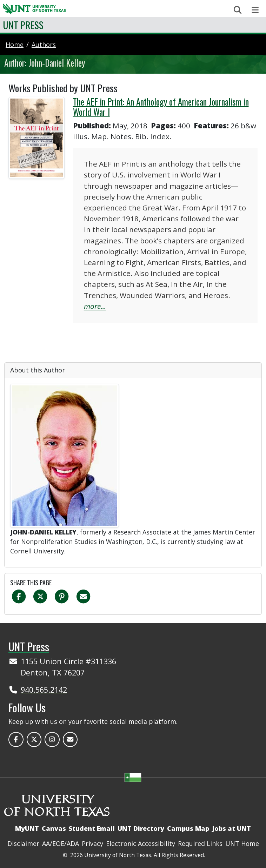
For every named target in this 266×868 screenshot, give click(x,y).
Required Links (200, 843)
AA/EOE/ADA (61, 843)
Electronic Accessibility (141, 843)
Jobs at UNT (231, 828)
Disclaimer (23, 843)
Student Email (92, 828)
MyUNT (27, 828)
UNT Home (242, 843)
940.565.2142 (44, 690)
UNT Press (23, 25)
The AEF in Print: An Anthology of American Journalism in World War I (161, 107)
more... (95, 306)
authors (44, 45)
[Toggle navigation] (255, 10)
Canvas (54, 828)
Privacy (92, 843)
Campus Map (188, 828)
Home (15, 45)
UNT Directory (141, 828)
